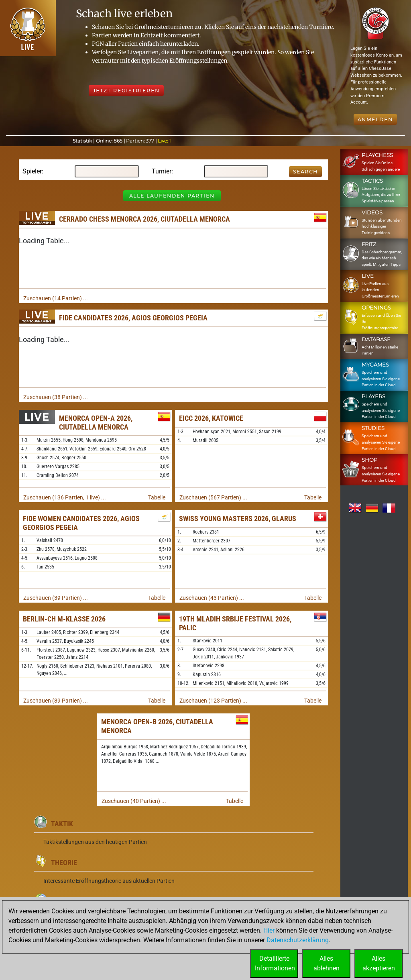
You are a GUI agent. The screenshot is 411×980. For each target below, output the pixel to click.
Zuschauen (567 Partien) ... (213, 497)
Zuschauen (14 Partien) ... (56, 298)
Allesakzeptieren (379, 963)
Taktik (62, 824)
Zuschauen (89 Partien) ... (56, 701)
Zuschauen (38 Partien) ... (56, 397)
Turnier (162, 171)
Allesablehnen (327, 963)
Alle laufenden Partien (172, 196)
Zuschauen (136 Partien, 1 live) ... (65, 497)
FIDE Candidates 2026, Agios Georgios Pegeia (133, 318)
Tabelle (157, 497)
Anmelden (375, 119)
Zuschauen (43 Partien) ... (212, 598)
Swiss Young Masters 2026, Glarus (238, 519)
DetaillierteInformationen (275, 963)
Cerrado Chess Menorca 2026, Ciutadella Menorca (144, 219)
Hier (269, 930)
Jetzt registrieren (126, 91)
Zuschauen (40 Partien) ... (134, 801)
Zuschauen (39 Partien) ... (56, 598)
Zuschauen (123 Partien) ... (213, 701)
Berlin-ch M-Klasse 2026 (64, 619)
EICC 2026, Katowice (211, 418)
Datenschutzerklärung (298, 940)
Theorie (64, 863)
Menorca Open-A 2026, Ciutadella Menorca (96, 423)
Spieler (32, 171)
